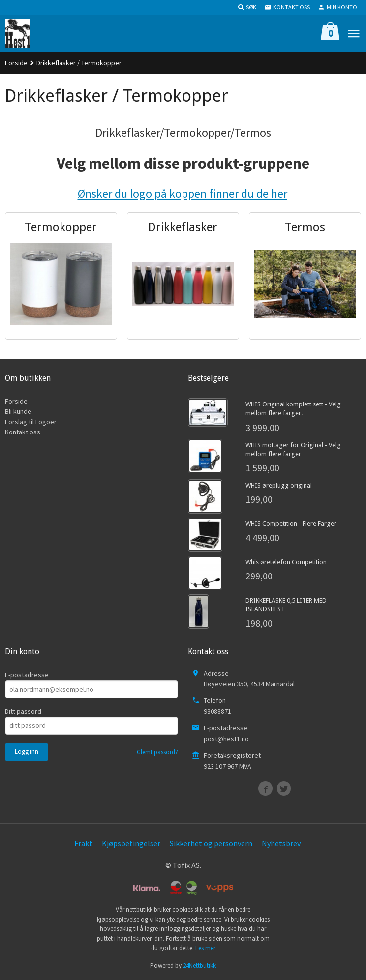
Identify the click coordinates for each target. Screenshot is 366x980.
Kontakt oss (23, 432)
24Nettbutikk (199, 966)
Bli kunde (18, 411)
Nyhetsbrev (281, 843)
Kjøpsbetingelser (131, 843)
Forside (16, 63)
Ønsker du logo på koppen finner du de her (183, 193)
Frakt (83, 843)
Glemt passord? (157, 752)
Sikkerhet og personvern (211, 843)
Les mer (205, 948)
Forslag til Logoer (31, 422)
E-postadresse (27, 675)
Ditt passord (23, 711)
